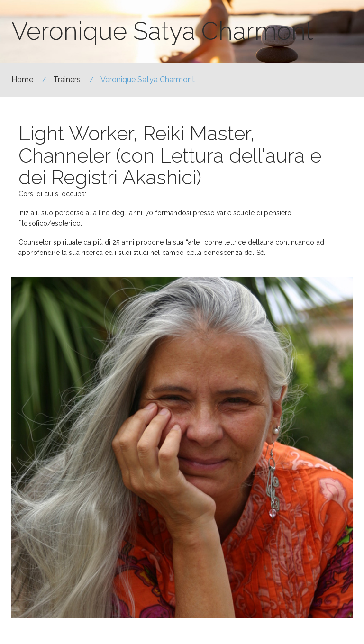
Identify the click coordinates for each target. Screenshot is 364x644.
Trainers (67, 79)
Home (22, 79)
